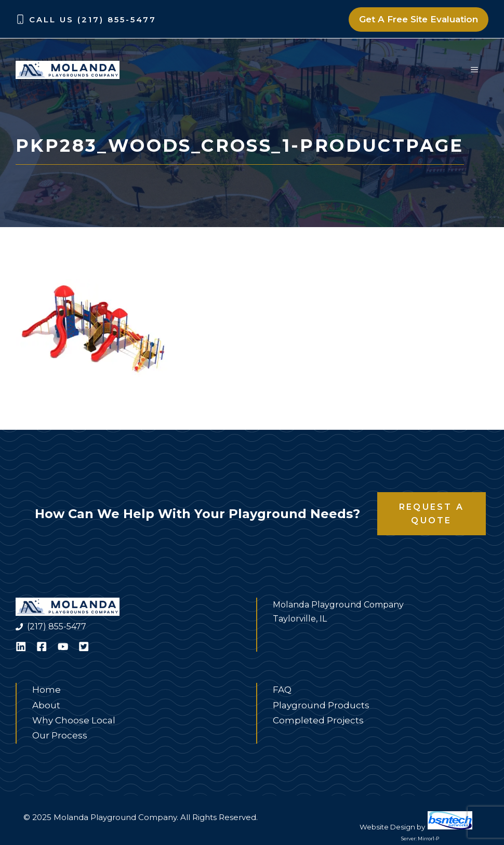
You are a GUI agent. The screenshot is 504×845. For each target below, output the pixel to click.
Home (47, 690)
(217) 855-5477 (57, 626)
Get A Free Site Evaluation (419, 19)
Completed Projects (318, 720)
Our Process (60, 735)
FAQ (282, 690)
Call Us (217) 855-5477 (93, 19)
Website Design (387, 827)
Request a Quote (432, 514)
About (46, 705)
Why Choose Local (74, 720)
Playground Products (321, 705)
